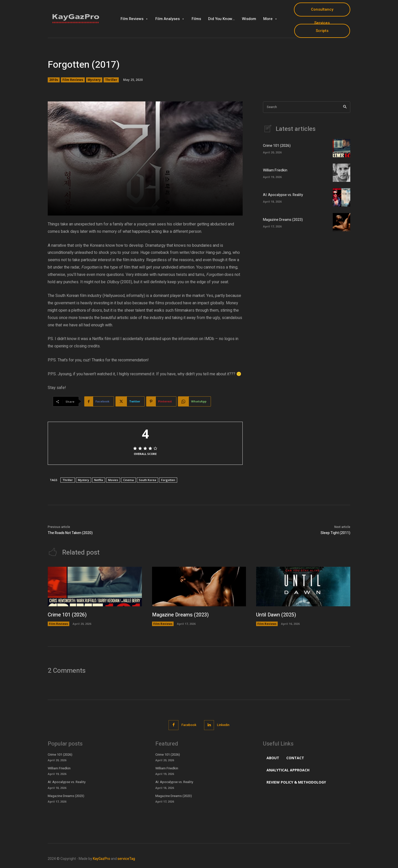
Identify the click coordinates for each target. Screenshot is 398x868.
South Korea (147, 480)
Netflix (99, 480)
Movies (113, 480)
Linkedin (223, 725)
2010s (54, 80)
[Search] (345, 107)
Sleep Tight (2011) (335, 533)
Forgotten (168, 480)
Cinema (128, 480)
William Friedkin (275, 170)
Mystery (94, 80)
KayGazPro (102, 859)
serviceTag (126, 859)
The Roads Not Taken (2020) (70, 533)
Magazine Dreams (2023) (283, 220)
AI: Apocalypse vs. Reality (283, 195)
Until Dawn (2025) (276, 615)
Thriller (111, 80)
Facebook (189, 725)
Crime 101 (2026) (277, 146)
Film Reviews (73, 80)
